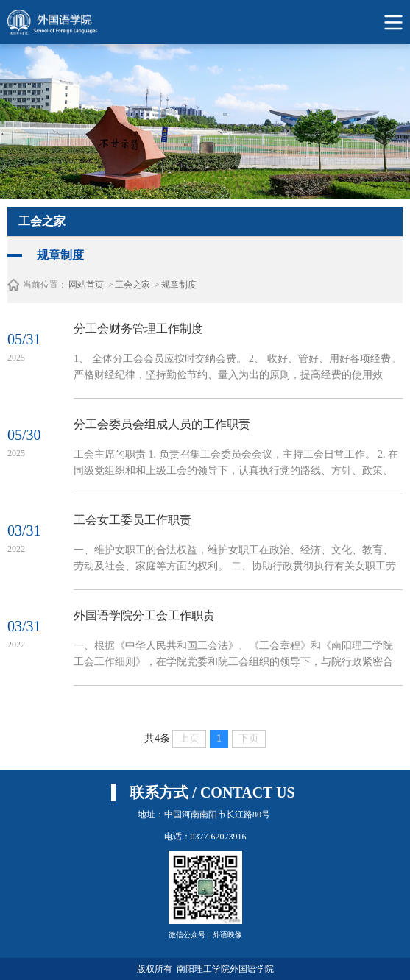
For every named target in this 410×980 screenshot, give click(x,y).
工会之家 (132, 285)
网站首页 (86, 285)
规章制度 (179, 285)
